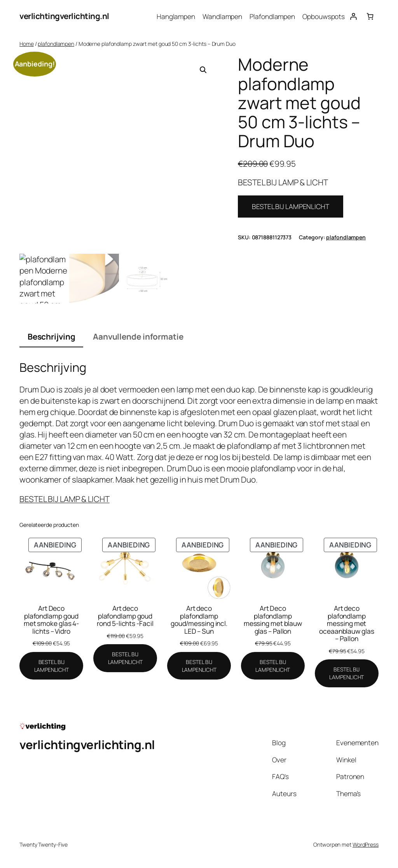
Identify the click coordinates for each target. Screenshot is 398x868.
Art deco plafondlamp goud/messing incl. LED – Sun (199, 620)
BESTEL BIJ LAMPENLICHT (291, 206)
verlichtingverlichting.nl (64, 16)
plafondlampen (56, 44)
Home (27, 44)
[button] (203, 70)
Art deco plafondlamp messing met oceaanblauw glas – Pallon (347, 624)
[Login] (353, 16)
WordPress (366, 844)
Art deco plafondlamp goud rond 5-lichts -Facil (125, 616)
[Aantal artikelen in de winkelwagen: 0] (370, 16)
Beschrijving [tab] (51, 336)
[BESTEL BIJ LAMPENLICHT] (51, 666)
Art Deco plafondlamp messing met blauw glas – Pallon (273, 620)
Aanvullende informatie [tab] (138, 336)
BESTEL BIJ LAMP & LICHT (65, 499)
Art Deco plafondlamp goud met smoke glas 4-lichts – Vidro (51, 620)
